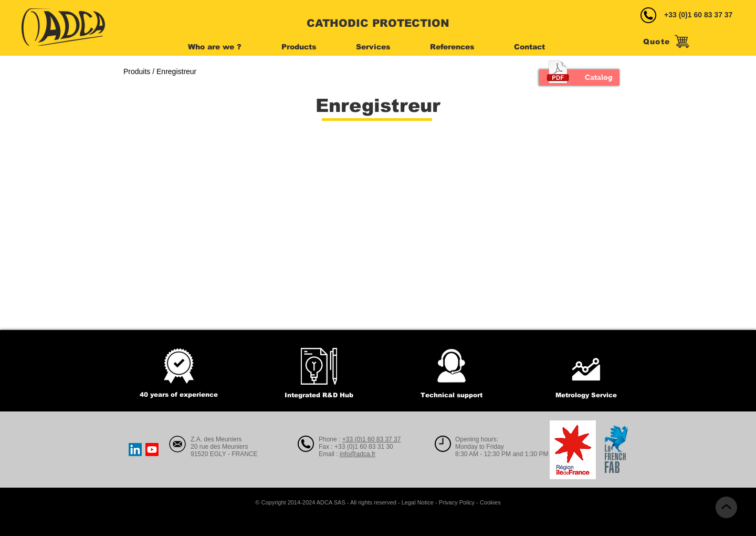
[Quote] (666, 42)
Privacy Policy (457, 502)
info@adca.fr (358, 454)
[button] (227, 47)
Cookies (490, 502)
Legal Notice (418, 502)
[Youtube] (152, 450)
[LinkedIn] (135, 450)
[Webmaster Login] (96, 503)
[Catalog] (579, 78)
